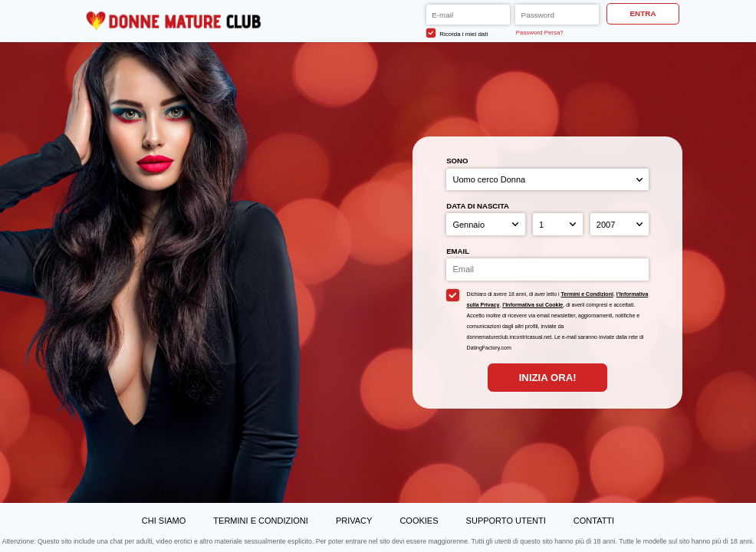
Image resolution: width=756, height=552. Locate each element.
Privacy (354, 521)
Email (458, 251)
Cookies (419, 521)
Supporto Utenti (506, 521)
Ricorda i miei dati (457, 33)
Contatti (594, 521)
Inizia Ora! (548, 378)
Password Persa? (540, 33)
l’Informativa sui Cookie (532, 305)
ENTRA (643, 13)
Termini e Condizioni (587, 294)
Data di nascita (478, 206)
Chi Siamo (164, 521)
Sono (457, 161)
